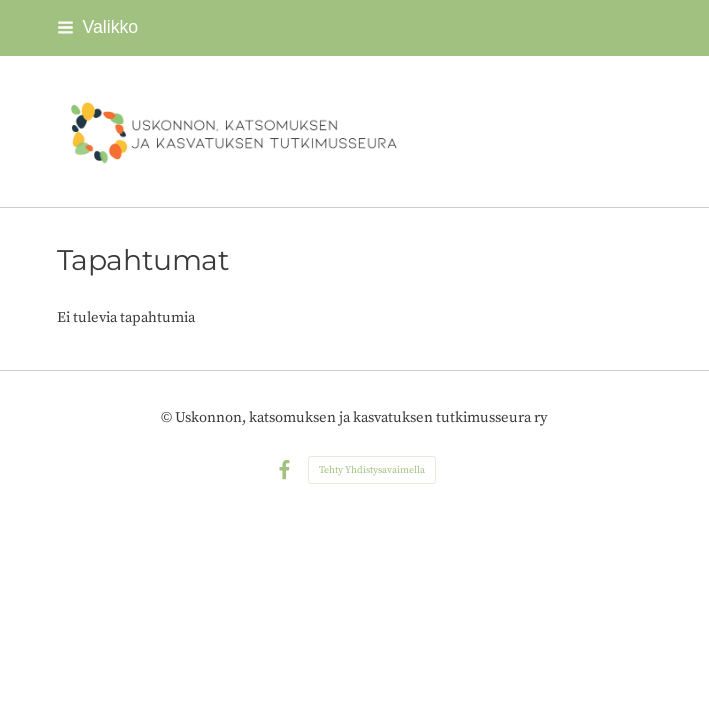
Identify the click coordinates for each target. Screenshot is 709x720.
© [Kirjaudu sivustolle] (168, 417)
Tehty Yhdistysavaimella (372, 470)
